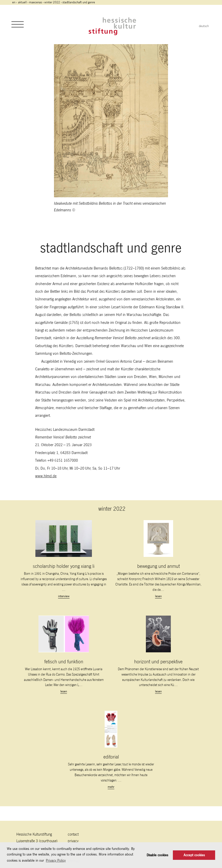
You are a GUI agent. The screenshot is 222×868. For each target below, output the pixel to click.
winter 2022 (52, 2)
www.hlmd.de (46, 476)
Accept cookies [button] (194, 855)
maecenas (36, 2)
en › (15, 2)
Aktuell (22, 2)
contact (73, 834)
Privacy (73, 841)
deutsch (204, 26)
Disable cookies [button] (157, 855)
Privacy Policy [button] (56, 860)
